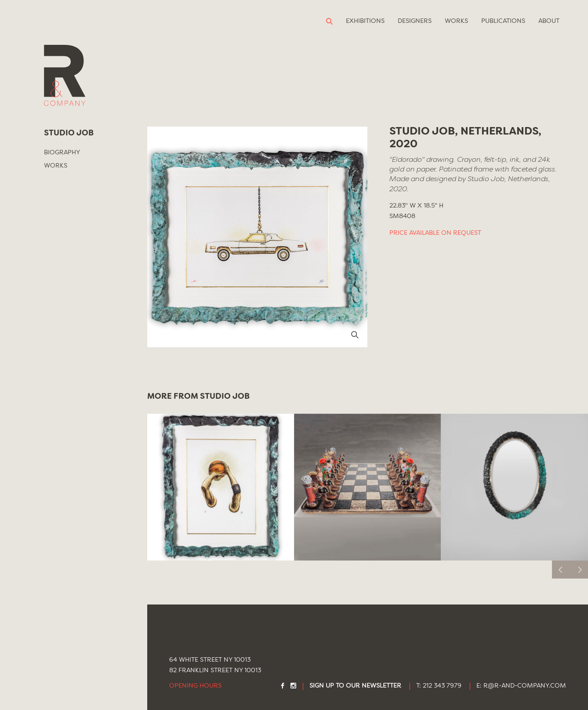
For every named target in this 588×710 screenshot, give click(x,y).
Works (456, 21)
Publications (503, 21)
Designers (415, 21)
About (549, 21)
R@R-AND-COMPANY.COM (525, 686)
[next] (579, 570)
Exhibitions (365, 21)
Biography (62, 153)
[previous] (561, 570)
